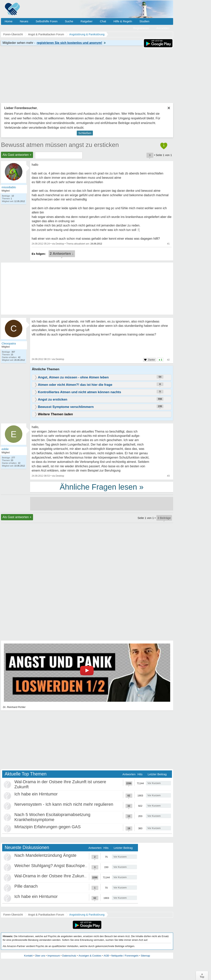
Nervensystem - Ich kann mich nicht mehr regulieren (64, 804)
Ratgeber (86, 21)
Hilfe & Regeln (123, 21)
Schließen (85, 133)
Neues (24, 21)
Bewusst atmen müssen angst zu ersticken (60, 145)
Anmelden (163, 28)
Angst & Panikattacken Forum (46, 915)
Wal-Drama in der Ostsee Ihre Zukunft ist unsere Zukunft (68, 876)
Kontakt (28, 956)
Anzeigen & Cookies (90, 956)
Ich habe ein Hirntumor (36, 794)
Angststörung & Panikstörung (87, 915)
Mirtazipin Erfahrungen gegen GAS (48, 827)
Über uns (40, 956)
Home (9, 21)
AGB (106, 956)
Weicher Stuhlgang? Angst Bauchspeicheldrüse (59, 866)
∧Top (202, 976)
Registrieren (141, 28)
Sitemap (145, 956)
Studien (144, 21)
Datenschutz (69, 956)
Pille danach (26, 886)
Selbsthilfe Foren (47, 21)
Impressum (54, 956)
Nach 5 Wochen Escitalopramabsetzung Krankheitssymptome (52, 817)
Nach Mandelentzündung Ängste (45, 855)
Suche (69, 21)
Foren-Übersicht (13, 915)
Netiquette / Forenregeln (125, 956)
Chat (103, 21)
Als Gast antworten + (17, 155)
